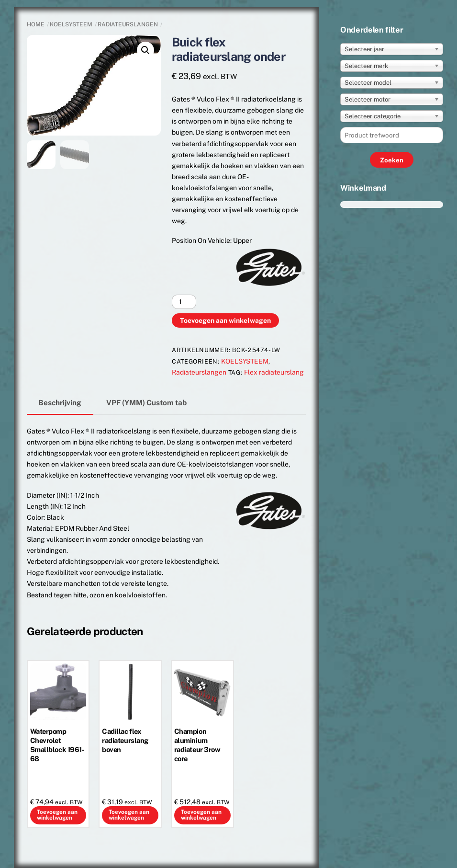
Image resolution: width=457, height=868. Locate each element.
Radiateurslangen (128, 24)
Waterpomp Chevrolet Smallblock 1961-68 (57, 745)
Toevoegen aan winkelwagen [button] (57, 815)
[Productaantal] (184, 302)
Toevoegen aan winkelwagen (225, 320)
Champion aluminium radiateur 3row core (197, 745)
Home (36, 24)
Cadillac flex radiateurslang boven (125, 740)
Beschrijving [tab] (60, 402)
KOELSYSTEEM (71, 24)
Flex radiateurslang (274, 372)
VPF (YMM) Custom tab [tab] (146, 402)
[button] (145, 50)
